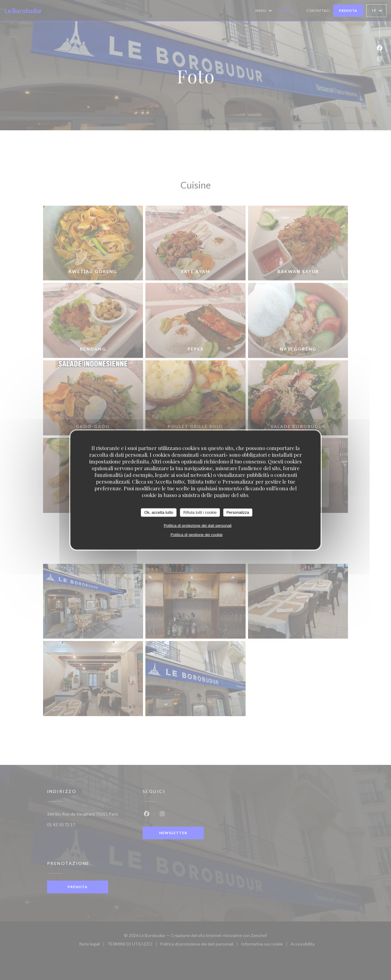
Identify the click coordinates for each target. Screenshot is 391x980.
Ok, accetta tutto (159, 512)
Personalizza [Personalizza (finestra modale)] (238, 512)
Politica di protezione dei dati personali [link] (198, 525)
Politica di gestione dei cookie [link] (197, 534)
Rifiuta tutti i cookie (200, 512)
